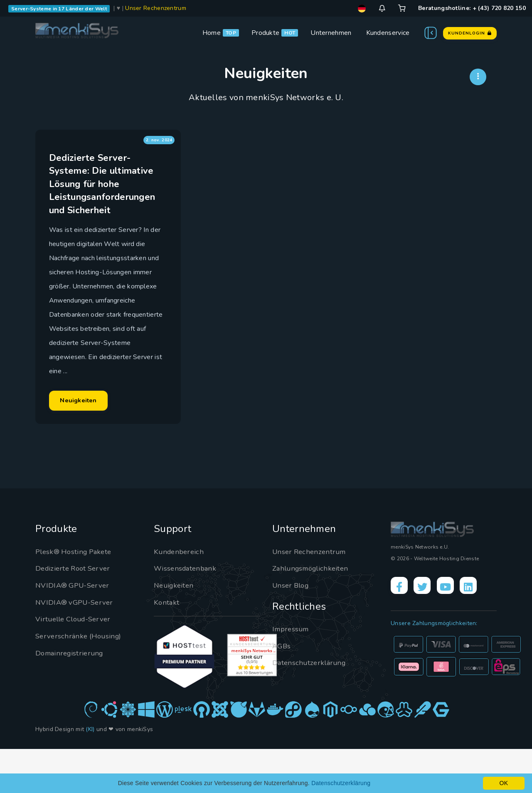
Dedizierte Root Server (75, 612)
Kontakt (167, 646)
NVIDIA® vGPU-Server (77, 646)
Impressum (292, 672)
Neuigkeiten (89, 436)
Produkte (265, 33)
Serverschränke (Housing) (80, 680)
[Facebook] (401, 630)
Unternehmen (331, 33)
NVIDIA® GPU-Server (75, 629)
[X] (426, 630)
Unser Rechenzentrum (156, 8)
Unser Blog (292, 629)
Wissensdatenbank (187, 612)
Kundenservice (388, 33)
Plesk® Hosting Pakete (76, 595)
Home (212, 33)
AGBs (282, 690)
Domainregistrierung (71, 697)
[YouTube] (453, 630)
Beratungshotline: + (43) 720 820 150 (472, 8)
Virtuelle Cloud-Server (76, 663)
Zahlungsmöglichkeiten (313, 612)
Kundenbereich (180, 595)
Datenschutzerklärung (311, 707)
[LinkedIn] (478, 630)
